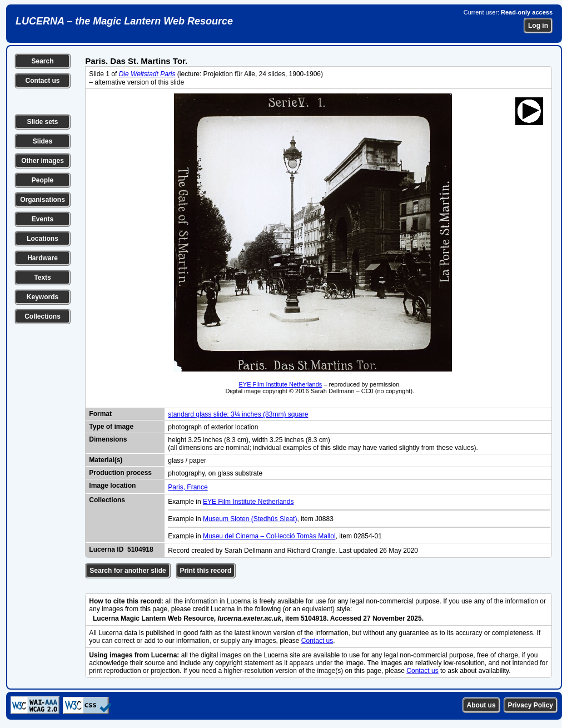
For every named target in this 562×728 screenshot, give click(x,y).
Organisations (43, 200)
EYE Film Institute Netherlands (281, 384)
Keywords (43, 297)
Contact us (42, 81)
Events (43, 219)
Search (42, 61)
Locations (43, 239)
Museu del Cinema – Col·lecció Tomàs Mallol (269, 536)
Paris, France (188, 487)
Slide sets (42, 122)
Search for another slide (128, 571)
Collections (43, 316)
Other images (43, 161)
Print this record (206, 571)
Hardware (43, 258)
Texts (42, 278)
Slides (43, 141)
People (43, 180)
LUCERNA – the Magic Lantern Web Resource (124, 21)
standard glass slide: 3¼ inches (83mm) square (238, 414)
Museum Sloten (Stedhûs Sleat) (250, 519)
